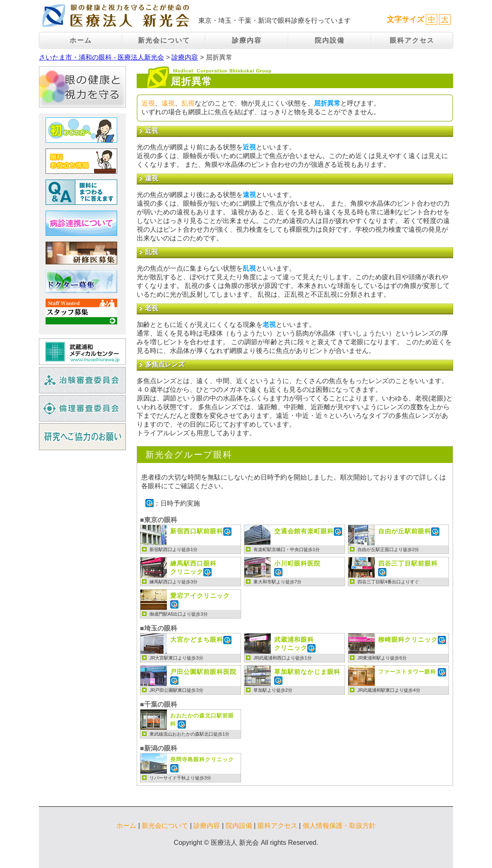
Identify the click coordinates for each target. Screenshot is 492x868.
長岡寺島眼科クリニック (202, 760)
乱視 (188, 103)
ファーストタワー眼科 (408, 672)
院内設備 (330, 40)
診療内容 (247, 40)
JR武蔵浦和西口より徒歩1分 (283, 658)
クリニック (193, 567)
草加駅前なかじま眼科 (307, 672)
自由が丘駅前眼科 (405, 531)
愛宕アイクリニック (200, 596)
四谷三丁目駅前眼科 (408, 563)
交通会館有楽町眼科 (304, 531)
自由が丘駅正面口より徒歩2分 (388, 549)
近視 (148, 103)
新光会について (164, 40)
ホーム (81, 40)
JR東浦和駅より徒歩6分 (382, 658)
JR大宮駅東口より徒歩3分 (176, 658)
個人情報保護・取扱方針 (339, 826)
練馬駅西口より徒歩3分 (174, 582)
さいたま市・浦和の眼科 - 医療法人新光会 (101, 57)
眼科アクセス (412, 40)
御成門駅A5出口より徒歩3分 (179, 614)
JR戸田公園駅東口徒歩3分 (176, 690)
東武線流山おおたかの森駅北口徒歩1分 (189, 734)
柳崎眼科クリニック (408, 639)
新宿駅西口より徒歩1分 (174, 549)
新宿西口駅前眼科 (197, 531)
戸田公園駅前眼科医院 (203, 672)
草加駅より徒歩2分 (273, 690)
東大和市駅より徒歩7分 (277, 582)
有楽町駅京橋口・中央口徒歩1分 (287, 549)
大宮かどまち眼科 (197, 639)
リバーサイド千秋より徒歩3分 (180, 778)
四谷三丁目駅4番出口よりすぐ (388, 582)
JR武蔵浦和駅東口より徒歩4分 (389, 690)
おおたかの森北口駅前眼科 (202, 720)
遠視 (168, 103)
